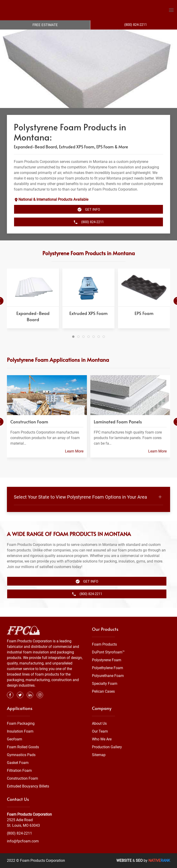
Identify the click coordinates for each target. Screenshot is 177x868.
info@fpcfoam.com (23, 841)
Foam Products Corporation (29, 814)
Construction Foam (22, 779)
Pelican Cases (103, 692)
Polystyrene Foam (107, 660)
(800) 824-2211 (19, 833)
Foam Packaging (21, 724)
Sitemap (99, 755)
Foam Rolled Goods (23, 747)
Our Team (100, 732)
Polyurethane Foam (108, 676)
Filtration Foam (19, 771)
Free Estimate (45, 25)
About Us (99, 724)
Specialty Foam (105, 684)
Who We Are (102, 739)
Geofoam (15, 739)
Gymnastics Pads (21, 755)
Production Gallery (107, 747)
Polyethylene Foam (108, 668)
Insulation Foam (20, 732)
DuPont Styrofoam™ (108, 652)
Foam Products (104, 645)
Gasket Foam (18, 763)
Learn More (74, 460)
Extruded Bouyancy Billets (28, 786)
